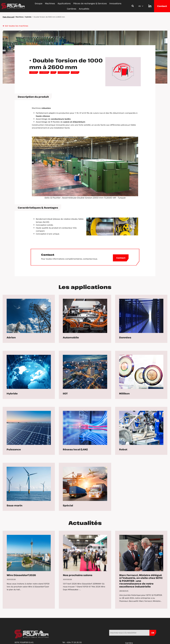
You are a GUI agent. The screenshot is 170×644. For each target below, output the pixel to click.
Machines (50, 3)
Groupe (39, 3)
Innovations (115, 3)
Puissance (64, 72)
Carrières (72, 9)
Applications (64, 3)
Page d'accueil (8, 17)
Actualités (84, 9)
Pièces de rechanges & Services (90, 3)
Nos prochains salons (78, 575)
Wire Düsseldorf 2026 (21, 575)
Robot (75, 72)
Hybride (28, 17)
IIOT (53, 72)
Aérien (34, 72)
